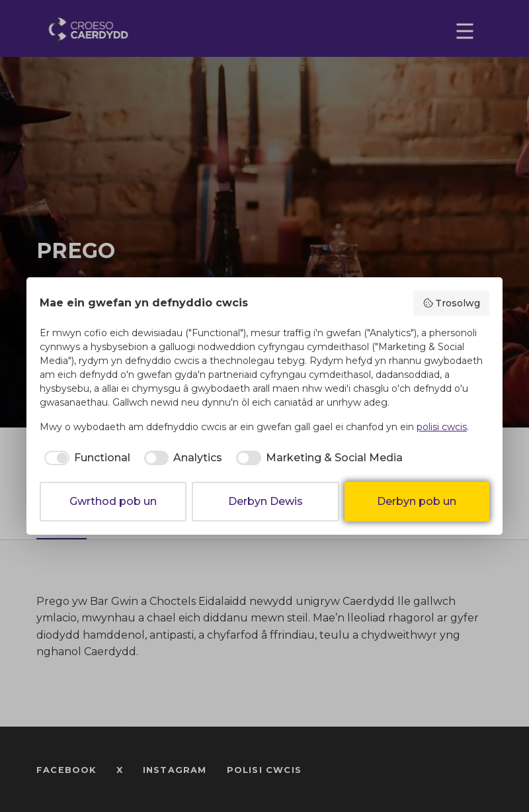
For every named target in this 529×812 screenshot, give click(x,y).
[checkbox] (85, 458)
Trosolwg (452, 303)
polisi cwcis (442, 427)
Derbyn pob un (417, 501)
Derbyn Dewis (265, 501)
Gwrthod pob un (113, 501)
